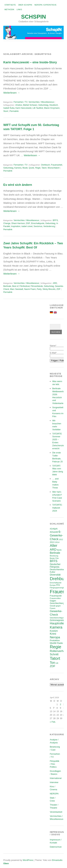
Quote (32, 168)
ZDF (59, 289)
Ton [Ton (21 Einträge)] (53, 663)
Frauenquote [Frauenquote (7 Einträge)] (56, 596)
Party (39, 289)
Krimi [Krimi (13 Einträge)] (53, 634)
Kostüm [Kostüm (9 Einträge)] (54, 631)
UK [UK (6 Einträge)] (57, 663)
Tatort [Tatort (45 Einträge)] (55, 658)
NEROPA (54, 794)
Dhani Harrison (18, 223)
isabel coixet (27, 226)
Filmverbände (37, 286)
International (56, 778)
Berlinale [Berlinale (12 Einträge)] (55, 553)
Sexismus (38, 226)
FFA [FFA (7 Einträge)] (58, 585)
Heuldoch (54, 105)
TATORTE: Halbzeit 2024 (57, 508)
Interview (54, 782)
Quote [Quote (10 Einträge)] (53, 643)
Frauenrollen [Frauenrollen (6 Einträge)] (55, 598)
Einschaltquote (38, 223)
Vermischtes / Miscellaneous (41, 102)
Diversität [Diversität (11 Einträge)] (55, 575)
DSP (28, 223)
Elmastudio (57, 860)
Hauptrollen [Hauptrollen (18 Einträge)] (58, 623)
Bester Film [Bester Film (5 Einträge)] (54, 558)
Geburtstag (43, 105)
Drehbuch (45, 165)
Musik (25, 168)
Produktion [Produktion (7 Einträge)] (55, 640)
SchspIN (33, 17)
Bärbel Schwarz (30, 105)
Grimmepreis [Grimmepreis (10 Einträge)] (57, 620)
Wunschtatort (53, 168)
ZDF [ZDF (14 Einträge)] (53, 666)
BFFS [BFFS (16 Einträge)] (54, 561)
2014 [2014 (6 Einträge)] (57, 542)
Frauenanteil (57, 165)
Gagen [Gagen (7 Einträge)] (53, 601)
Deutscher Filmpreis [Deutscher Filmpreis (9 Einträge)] (55, 566)
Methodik (9, 9)
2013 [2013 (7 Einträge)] (52, 542)
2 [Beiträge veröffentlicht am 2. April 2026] (60, 704)
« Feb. (53, 722)
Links (19, 9)
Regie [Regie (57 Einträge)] (56, 647)
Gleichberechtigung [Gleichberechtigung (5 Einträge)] (58, 618)
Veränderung (49, 226)
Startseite (10, 5)
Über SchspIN (25, 5)
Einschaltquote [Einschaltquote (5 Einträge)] (56, 583)
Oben (6, 863)
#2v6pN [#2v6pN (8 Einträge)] (54, 529)
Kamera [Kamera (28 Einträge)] (56, 627)
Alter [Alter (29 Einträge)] (54, 546)
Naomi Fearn (30, 289)
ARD (55, 283)
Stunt (6, 111)
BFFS (55, 220)
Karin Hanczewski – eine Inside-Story (30, 62)
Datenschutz (56, 847)
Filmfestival (25, 286)
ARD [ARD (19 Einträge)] (53, 550)
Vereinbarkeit (56, 812)
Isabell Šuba (9, 108)
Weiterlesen (12, 93)
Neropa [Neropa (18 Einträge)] (55, 637)
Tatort (44, 168)
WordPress (28, 860)
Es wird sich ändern (18, 185)
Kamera (18, 168)
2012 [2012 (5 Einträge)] (61, 539)
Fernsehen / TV (21, 102)
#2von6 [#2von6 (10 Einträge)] (54, 532)
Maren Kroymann (52, 108)
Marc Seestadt (17, 289)
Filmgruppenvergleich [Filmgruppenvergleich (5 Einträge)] (58, 588)
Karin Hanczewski (24, 108)
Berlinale (7, 286)
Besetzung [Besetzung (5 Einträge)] (54, 556)
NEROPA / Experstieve (45, 5)
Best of (15, 286)
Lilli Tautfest (38, 108)
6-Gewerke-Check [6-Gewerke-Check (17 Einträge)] (57, 535)
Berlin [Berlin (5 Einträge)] (59, 550)
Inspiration (16, 226)
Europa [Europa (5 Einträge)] (53, 585)
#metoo (19, 105)
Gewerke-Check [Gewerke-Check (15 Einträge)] (56, 613)
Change (7, 223)
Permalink (14, 111)
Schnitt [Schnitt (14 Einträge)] (54, 654)
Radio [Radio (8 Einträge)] (60, 643)
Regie (38, 168)
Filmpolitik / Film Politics (55, 764)
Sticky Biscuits (49, 289)
